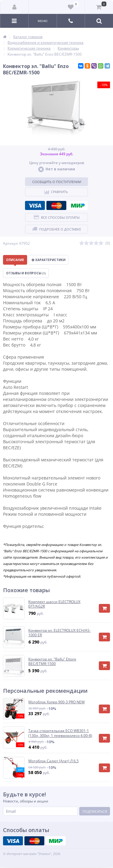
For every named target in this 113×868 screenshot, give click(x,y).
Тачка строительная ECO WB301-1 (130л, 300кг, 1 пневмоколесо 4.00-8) (60, 733)
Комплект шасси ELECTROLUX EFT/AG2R (54, 604)
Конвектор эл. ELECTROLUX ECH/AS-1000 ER (60, 633)
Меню (43, 21)
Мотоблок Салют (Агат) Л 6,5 (53, 761)
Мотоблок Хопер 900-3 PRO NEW (56, 702)
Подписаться (95, 811)
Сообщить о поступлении (57, 182)
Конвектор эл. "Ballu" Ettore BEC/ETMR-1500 (52, 661)
